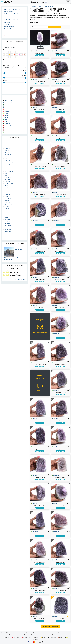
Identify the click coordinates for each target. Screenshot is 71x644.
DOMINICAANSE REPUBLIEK (11, 108)
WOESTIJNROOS (9, 237)
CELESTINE (8, 164)
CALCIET (7, 160)
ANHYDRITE (8, 151)
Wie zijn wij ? (29, 633)
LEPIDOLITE (8, 199)
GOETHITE (8, 177)
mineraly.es (44, 637)
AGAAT (7, 141)
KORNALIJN (8, 189)
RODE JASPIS (8, 214)
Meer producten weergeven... (50, 627)
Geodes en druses (10, 18)
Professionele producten (12, 36)
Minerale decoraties (11, 11)
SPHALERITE (8, 227)
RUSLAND (8, 125)
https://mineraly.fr (58, 635)
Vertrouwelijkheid (22, 633)
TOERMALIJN (8, 229)
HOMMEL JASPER (9, 183)
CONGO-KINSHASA (9, 106)
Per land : (18, 65)
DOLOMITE (8, 168)
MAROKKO (8, 116)
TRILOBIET (8, 231)
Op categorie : (6, 45)
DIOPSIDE (7, 166)
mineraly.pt (61, 637)
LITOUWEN (8, 114)
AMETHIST (8, 147)
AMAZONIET (8, 143)
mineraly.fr (7, 637)
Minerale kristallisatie (11, 20)
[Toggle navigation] (68, 2)
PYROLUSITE (8, 210)
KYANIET (7, 193)
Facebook (20, 635)
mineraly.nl (53, 637)
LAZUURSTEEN (8, 197)
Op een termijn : (7, 60)
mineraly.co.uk (16, 637)
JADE (6, 185)
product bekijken (40, 55)
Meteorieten (8, 28)
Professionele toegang (48, 633)
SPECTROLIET (8, 225)
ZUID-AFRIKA (8, 131)
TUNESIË (7, 127)
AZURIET (7, 156)
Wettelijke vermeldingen (11, 633)
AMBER (7, 145)
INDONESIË (8, 112)
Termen (3, 633)
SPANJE (7, 110)
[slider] (4, 73)
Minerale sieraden (10, 26)
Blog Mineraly (13, 635)
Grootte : (5, 80)
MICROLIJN (8, 202)
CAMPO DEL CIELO (9, 162)
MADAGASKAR (9, 117)
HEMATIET (7, 181)
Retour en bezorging (38, 633)
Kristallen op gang (10, 16)
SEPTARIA (7, 222)
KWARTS (7, 191)
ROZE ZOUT (8, 218)
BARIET (7, 158)
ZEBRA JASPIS (8, 239)
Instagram (27, 635)
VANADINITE (8, 233)
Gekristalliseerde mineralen (13, 13)
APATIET (7, 153)
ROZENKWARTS (9, 220)
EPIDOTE (7, 170)
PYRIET (7, 208)
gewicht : (5, 76)
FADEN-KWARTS (9, 172)
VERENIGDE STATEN (10, 129)
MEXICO (7, 119)
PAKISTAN (8, 123)
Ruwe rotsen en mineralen (12, 9)
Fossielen (8, 24)
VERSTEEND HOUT (9, 235)
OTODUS (7, 206)
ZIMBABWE (8, 133)
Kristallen (41, 6)
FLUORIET (7, 174)
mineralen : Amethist (54, 27)
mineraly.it (36, 637)
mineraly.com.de (27, 637)
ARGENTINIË (8, 102)
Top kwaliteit (8, 34)
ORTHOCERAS (8, 204)
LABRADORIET (8, 195)
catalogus (34, 6)
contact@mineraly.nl (46, 635)
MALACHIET (8, 200)
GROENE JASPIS (9, 179)
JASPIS (7, 187)
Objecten (8, 22)
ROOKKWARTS (8, 216)
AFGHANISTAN (9, 100)
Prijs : (5, 71)
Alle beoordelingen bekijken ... (19, 279)
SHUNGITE (8, 223)
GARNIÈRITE (8, 176)
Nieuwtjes (7, 32)
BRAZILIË (8, 104)
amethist (34, 51)
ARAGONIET (8, 154)
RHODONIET (8, 212)
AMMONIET (8, 149)
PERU (7, 121)
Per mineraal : (7, 65)
